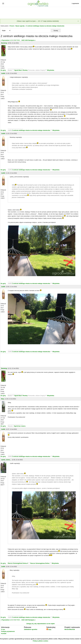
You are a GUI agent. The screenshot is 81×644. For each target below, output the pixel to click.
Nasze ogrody (20, 26)
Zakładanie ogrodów (31, 629)
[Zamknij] (78, 21)
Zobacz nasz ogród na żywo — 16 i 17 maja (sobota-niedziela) (38, 21)
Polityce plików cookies (40, 641)
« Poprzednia (5, 40)
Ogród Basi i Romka (21, 70)
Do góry (3, 70)
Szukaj (56, 31)
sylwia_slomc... (6, 460)
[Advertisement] (40, 13)
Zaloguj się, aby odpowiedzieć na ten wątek (40, 624)
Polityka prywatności (8, 631)
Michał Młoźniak (70, 629)
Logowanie (75, 3)
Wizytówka (51, 70)
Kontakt (4, 634)
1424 (26, 40)
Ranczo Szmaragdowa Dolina (40, 563)
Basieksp (4, 43)
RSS (49, 630)
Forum (12, 26)
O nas (3, 629)
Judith (3, 73)
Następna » (32, 40)
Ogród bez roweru (20, 426)
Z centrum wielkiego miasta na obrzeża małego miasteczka (45, 26)
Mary (3, 399)
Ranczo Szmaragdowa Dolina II (18, 563)
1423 (23, 40)
